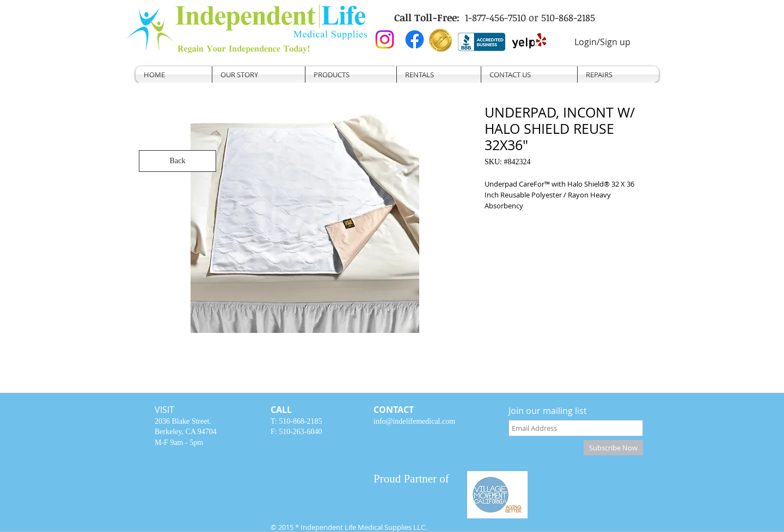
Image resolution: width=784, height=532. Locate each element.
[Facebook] (415, 39)
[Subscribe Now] (613, 448)
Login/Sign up (602, 42)
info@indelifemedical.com (414, 421)
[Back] (177, 161)
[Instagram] (385, 39)
